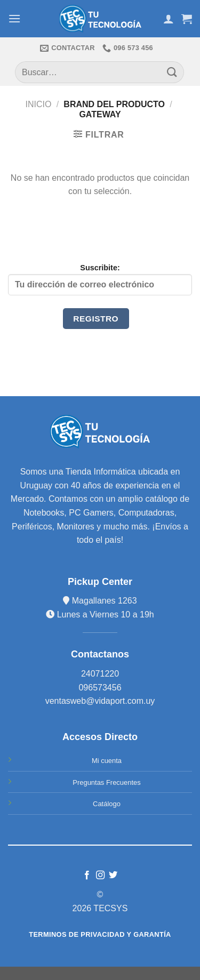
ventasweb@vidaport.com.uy (100, 701)
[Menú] (14, 18)
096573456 (100, 688)
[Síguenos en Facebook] (87, 875)
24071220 (100, 674)
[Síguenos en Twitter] (113, 875)
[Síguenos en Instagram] (100, 875)
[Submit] (172, 72)
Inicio (39, 104)
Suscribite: (100, 279)
